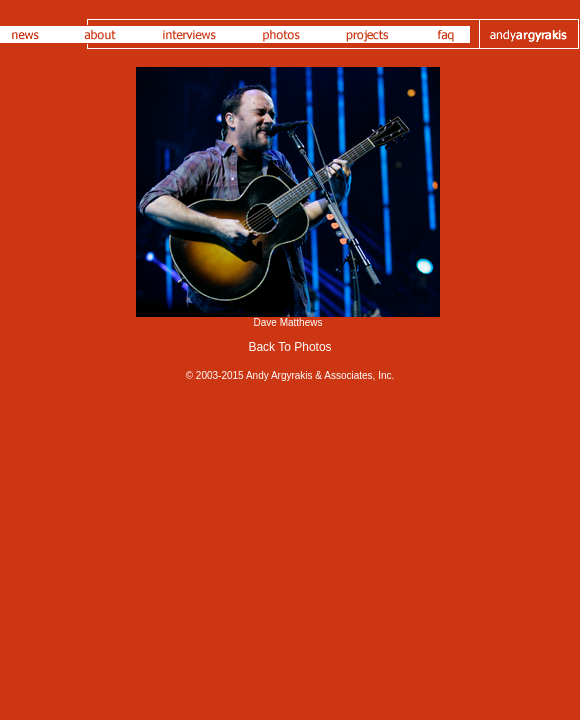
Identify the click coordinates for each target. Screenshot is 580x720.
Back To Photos (289, 347)
